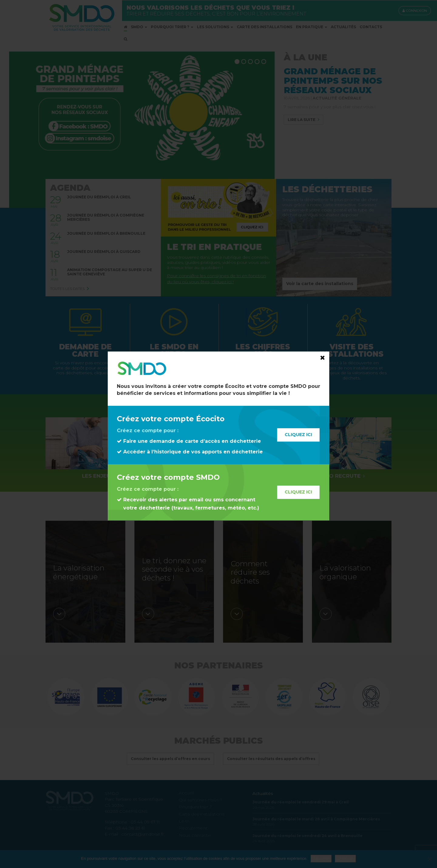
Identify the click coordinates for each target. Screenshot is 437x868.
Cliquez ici (298, 435)
